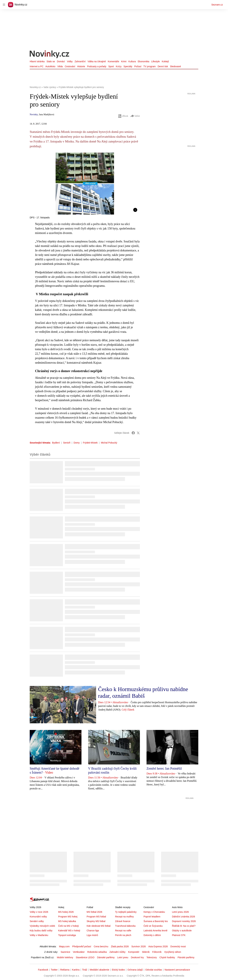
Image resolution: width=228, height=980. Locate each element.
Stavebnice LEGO (85, 957)
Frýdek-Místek (90, 443)
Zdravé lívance (123, 921)
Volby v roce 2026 (39, 912)
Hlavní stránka (37, 61)
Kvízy (119, 66)
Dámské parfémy (106, 957)
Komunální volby (38, 917)
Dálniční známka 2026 (183, 917)
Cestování (70, 66)
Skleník (146, 952)
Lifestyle (155, 61)
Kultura (132, 61)
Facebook (43, 970)
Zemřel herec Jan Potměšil (164, 768)
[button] (85, 184)
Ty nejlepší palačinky (126, 912)
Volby (70, 61)
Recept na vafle (123, 931)
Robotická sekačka (97, 952)
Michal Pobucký (109, 443)
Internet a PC (37, 66)
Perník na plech (123, 935)
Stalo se (51, 61)
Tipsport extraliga (67, 935)
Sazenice (65, 952)
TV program (150, 66)
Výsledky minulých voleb (42, 926)
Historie (81, 66)
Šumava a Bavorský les (156, 921)
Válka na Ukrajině (97, 61)
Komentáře (113, 61)
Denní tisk (163, 66)
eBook (123, 116)
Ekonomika (143, 61)
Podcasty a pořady (97, 66)
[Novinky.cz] (50, 55)
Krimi (124, 61)
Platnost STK (179, 935)
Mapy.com (64, 946)
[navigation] (4, 5)
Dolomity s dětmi (152, 935)
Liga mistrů (92, 935)
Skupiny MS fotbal (96, 921)
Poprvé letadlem (152, 917)
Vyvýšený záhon (173, 952)
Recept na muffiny (124, 917)
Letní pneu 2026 (180, 912)
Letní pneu (123, 957)
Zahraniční (80, 61)
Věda (60, 66)
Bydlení (56, 443)
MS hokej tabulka (67, 921)
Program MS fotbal (96, 917)
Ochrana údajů (135, 970)
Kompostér (134, 952)
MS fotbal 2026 (94, 912)
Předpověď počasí (82, 946)
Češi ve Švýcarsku (153, 926)
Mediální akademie (100, 970)
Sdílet (135, 116)
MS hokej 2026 (66, 912)
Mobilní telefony (65, 957)
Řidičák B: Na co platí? (184, 926)
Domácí (61, 61)
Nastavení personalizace (177, 970)
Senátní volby (37, 921)
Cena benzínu (101, 946)
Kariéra (76, 970)
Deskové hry (137, 957)
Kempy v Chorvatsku (154, 912)
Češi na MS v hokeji (68, 926)
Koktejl (165, 61)
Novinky (34, 114)
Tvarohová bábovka (125, 926)
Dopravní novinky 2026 (184, 921)
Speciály (128, 66)
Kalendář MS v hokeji (69, 931)
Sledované (175, 66)
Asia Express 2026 (158, 946)
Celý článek (128, 710)
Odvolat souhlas (154, 970)
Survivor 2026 (139, 946)
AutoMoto (50, 66)
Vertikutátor (79, 952)
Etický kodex (118, 970)
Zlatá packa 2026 (120, 946)
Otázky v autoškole (182, 931)
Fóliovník (157, 952)
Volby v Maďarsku (39, 935)
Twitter (54, 970)
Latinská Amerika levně (155, 931)
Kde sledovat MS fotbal (99, 926)
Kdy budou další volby (41, 931)
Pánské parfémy (186, 957)
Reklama (65, 970)
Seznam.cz (217, 5)
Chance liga (93, 931)
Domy (77, 443)
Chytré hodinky (167, 957)
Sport (111, 66)
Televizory (152, 957)
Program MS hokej (68, 917)
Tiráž (85, 970)
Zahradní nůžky (117, 952)
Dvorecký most (178, 946)
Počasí (138, 66)
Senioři (67, 443)
